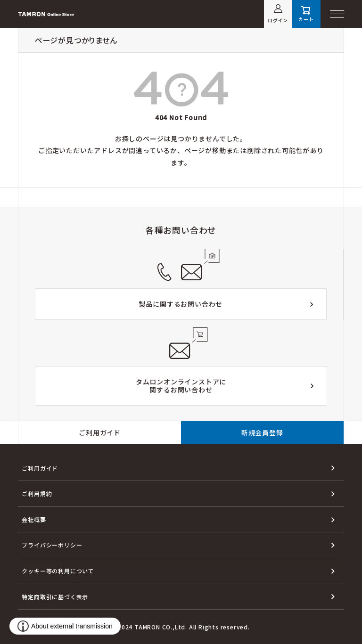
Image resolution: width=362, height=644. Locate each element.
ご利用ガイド (100, 432)
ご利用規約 (37, 493)
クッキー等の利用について (58, 571)
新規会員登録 (262, 432)
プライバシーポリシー (52, 545)
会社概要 (34, 519)
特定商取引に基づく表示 (55, 597)
